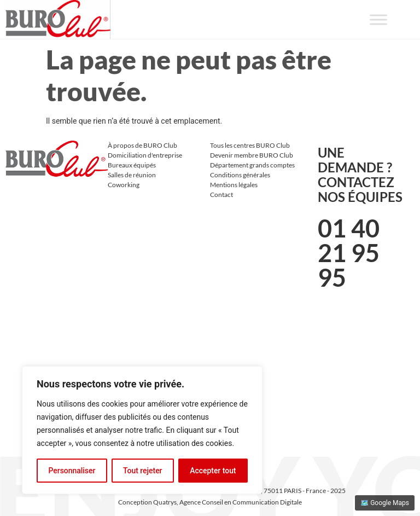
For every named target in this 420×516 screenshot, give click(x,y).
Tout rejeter (143, 471)
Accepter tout (213, 471)
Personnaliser (72, 471)
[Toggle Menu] (378, 19)
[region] (142, 430)
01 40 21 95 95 (349, 253)
